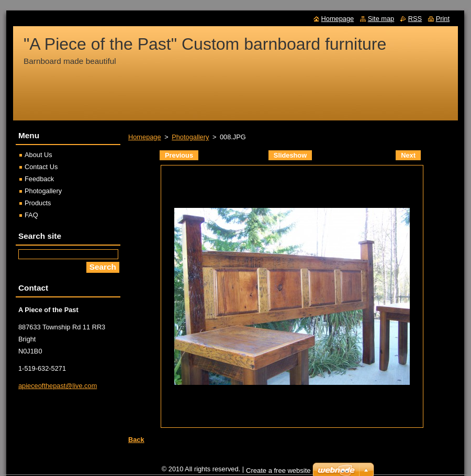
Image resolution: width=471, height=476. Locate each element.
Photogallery (190, 137)
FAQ (31, 215)
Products (38, 203)
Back (136, 440)
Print (443, 19)
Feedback (39, 179)
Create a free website (278, 471)
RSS (415, 19)
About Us (38, 155)
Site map (381, 19)
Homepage (145, 137)
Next (408, 155)
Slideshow (290, 155)
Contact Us (41, 167)
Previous (179, 155)
